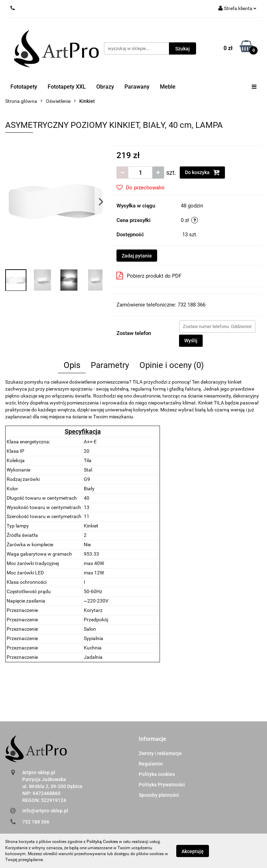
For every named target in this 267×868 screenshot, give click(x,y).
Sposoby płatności (159, 795)
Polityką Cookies (102, 842)
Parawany (137, 87)
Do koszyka (202, 172)
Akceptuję (193, 851)
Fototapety (24, 87)
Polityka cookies (157, 774)
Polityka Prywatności (162, 785)
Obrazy (105, 87)
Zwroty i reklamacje (160, 753)
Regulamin (151, 764)
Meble (168, 87)
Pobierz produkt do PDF (149, 276)
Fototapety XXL (67, 87)
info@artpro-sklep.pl (45, 811)
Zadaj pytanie (137, 256)
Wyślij (191, 341)
